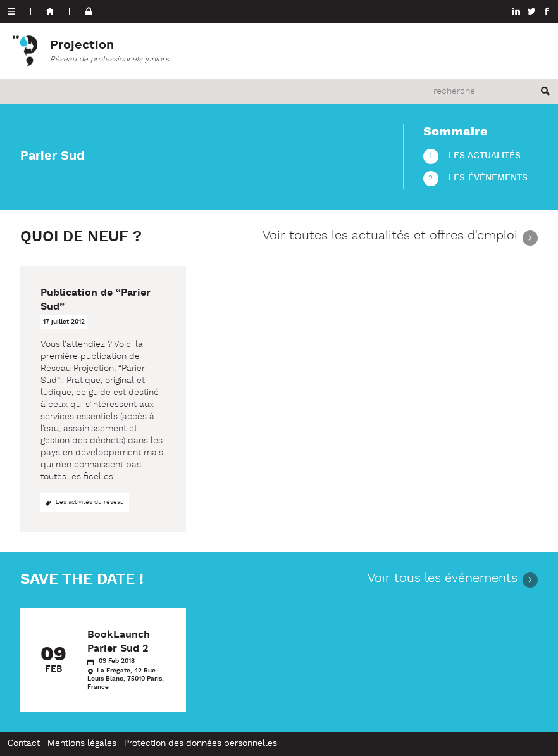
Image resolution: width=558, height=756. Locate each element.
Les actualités (485, 156)
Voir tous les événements (443, 580)
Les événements (488, 178)
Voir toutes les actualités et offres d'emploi (390, 237)
